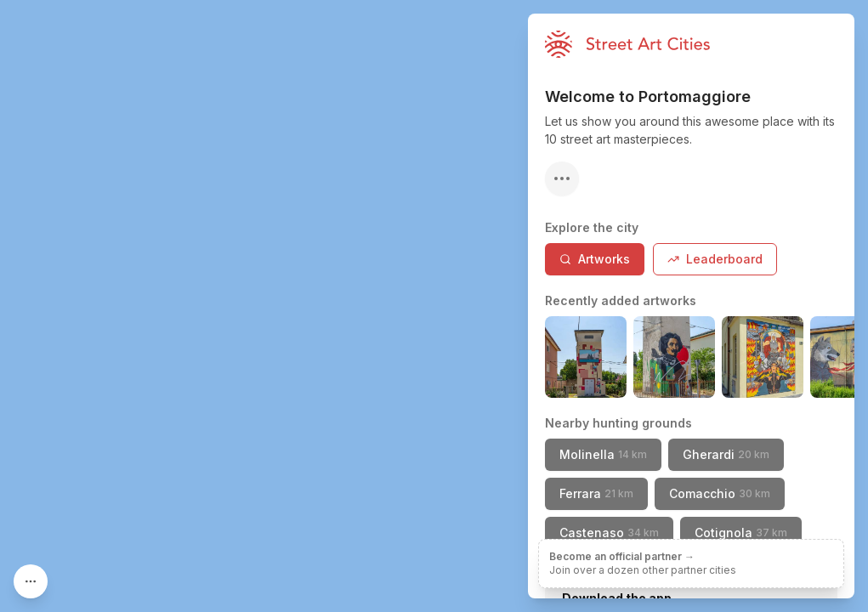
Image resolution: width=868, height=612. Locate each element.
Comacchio (720, 493)
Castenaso (609, 533)
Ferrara (596, 493)
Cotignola (741, 533)
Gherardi (726, 454)
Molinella (603, 454)
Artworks (595, 259)
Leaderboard (715, 259)
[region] (434, 306)
